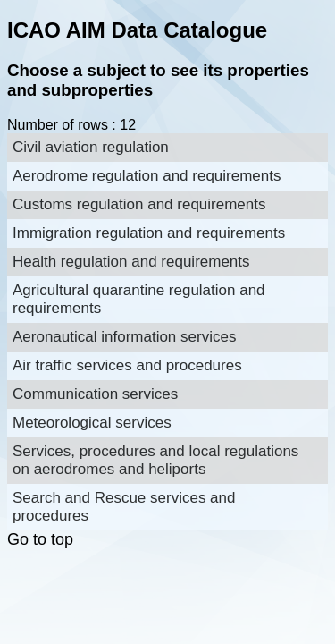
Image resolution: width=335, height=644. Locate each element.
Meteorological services (92, 423)
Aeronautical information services (124, 337)
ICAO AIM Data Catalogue (137, 30)
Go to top (40, 539)
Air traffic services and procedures (127, 365)
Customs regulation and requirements (139, 204)
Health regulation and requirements (131, 262)
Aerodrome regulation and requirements (147, 176)
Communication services (95, 394)
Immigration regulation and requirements (149, 233)
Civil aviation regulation (91, 147)
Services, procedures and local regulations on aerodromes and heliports (155, 460)
